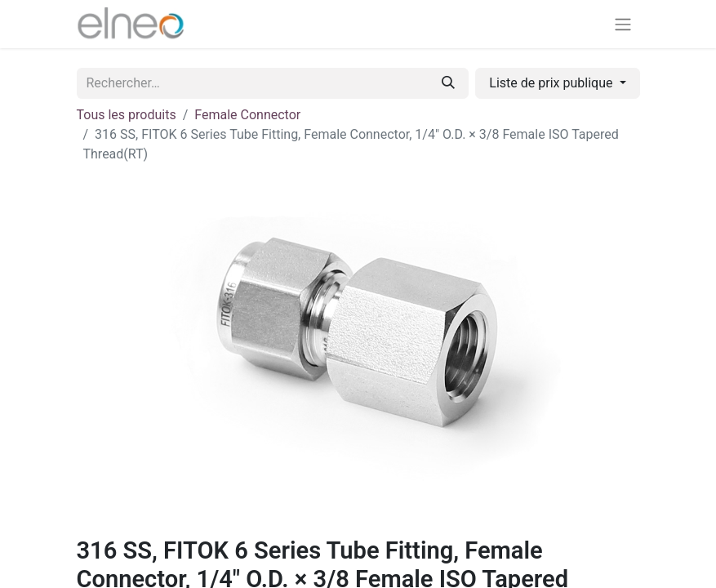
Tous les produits (127, 115)
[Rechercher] (448, 83)
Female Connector (247, 115)
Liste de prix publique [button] (552, 83)
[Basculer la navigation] (623, 24)
